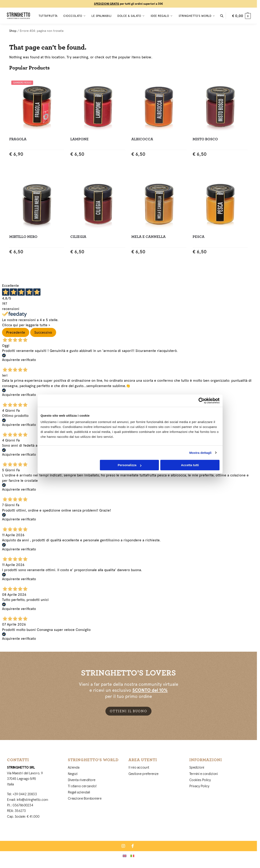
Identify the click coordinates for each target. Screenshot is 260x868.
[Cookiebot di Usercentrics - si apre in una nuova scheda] (204, 426)
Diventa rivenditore (82, 780)
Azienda (74, 767)
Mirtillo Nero (23, 237)
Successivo (43, 332)
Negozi (73, 774)
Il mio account (139, 767)
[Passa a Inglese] (125, 856)
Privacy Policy (199, 786)
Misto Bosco (205, 139)
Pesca (199, 237)
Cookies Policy (200, 780)
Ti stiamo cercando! (82, 786)
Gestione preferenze (143, 774)
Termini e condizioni (204, 774)
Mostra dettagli (203, 478)
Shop (13, 31)
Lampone (79, 139)
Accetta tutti (191, 491)
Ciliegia (78, 237)
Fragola (18, 139)
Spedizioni (197, 767)
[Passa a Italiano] (132, 856)
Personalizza (130, 491)
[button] (241, 16)
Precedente (16, 332)
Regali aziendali (79, 792)
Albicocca (142, 139)
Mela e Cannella (148, 237)
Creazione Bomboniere (85, 798)
